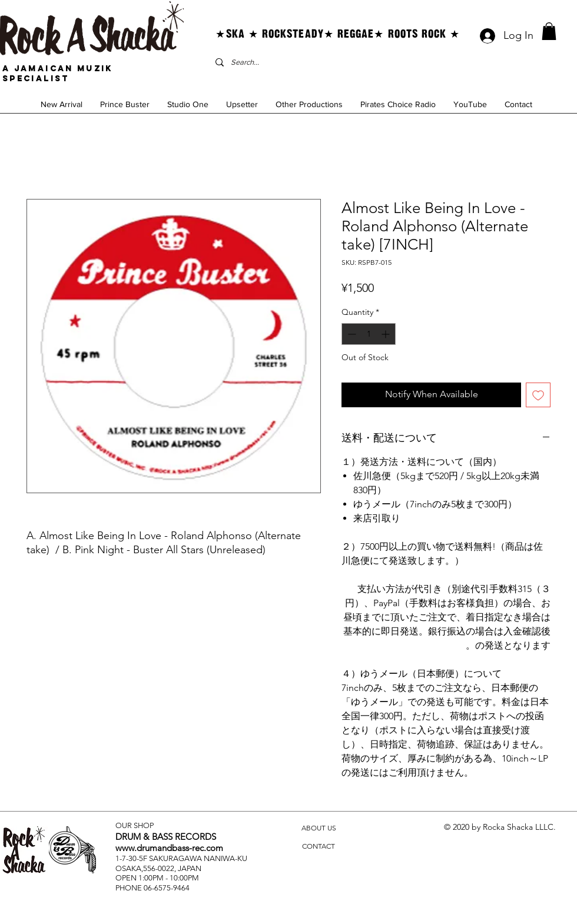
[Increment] (387, 334)
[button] (549, 31)
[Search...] (324, 62)
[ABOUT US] (319, 828)
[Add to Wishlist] (538, 395)
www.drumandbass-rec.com (169, 848)
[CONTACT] (319, 847)
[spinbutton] (369, 334)
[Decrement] (351, 334)
